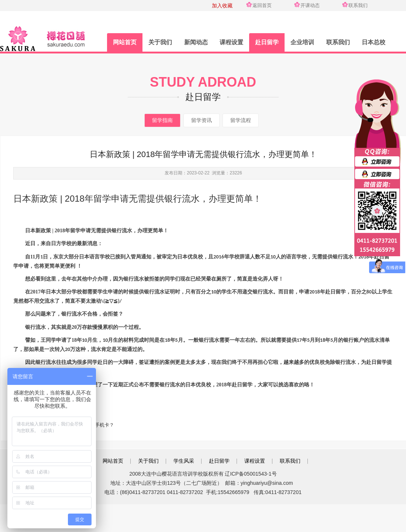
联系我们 (358, 5)
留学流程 (241, 120)
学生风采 (184, 461)
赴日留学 (267, 42)
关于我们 (160, 42)
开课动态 (310, 5)
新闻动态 (196, 42)
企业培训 (302, 42)
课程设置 (231, 42)
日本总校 (374, 42)
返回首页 (262, 5)
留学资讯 (202, 120)
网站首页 (125, 42)
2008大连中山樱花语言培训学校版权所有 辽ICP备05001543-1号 (203, 474)
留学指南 (162, 120)
